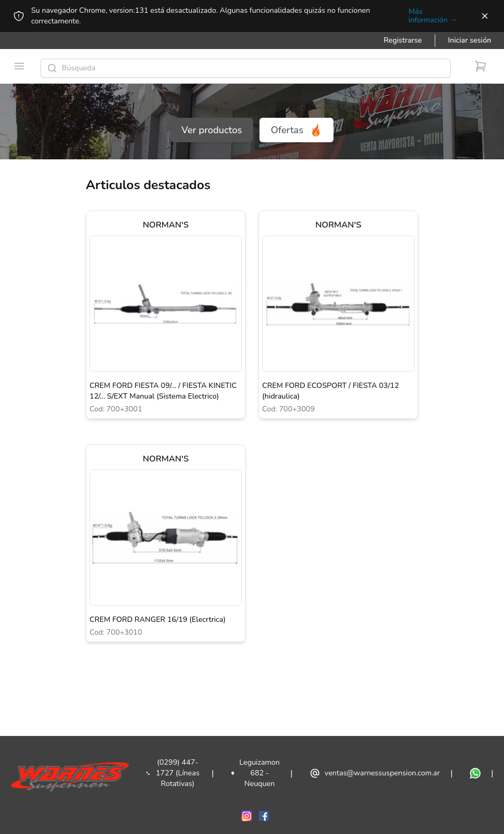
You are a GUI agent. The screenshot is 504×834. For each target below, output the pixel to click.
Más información (433, 16)
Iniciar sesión (470, 40)
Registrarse (403, 40)
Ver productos (212, 130)
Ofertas (296, 130)
